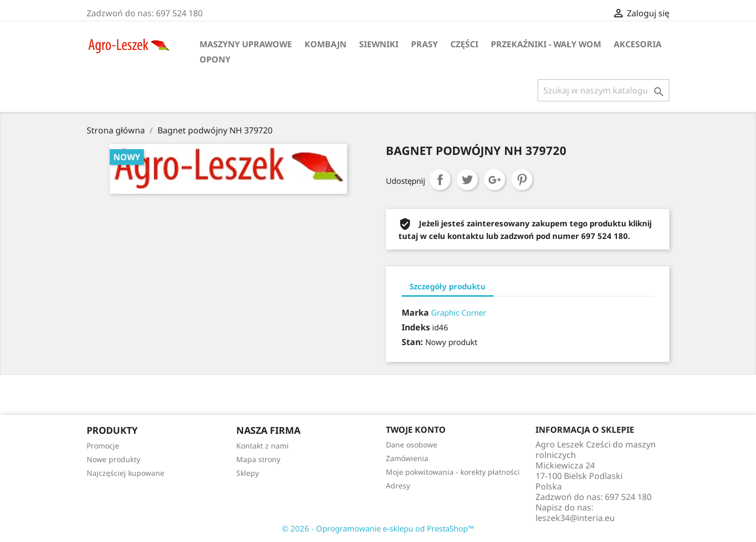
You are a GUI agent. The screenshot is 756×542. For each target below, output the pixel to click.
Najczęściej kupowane (125, 473)
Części (464, 44)
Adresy (398, 486)
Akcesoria (638, 44)
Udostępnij (440, 180)
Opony (215, 59)
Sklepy (248, 473)
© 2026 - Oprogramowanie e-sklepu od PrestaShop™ (378, 528)
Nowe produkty (113, 459)
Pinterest (522, 180)
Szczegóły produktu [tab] (448, 286)
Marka (415, 312)
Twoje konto (416, 430)
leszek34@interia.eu (575, 518)
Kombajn (325, 44)
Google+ (495, 180)
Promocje (103, 446)
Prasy (424, 44)
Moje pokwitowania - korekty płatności (453, 472)
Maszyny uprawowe (246, 44)
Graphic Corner (459, 312)
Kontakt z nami (262, 446)
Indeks (416, 327)
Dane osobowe (412, 445)
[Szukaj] (603, 90)
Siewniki (379, 44)
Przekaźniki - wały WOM (546, 44)
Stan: (412, 342)
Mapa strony (258, 459)
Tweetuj (467, 180)
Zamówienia (407, 458)
